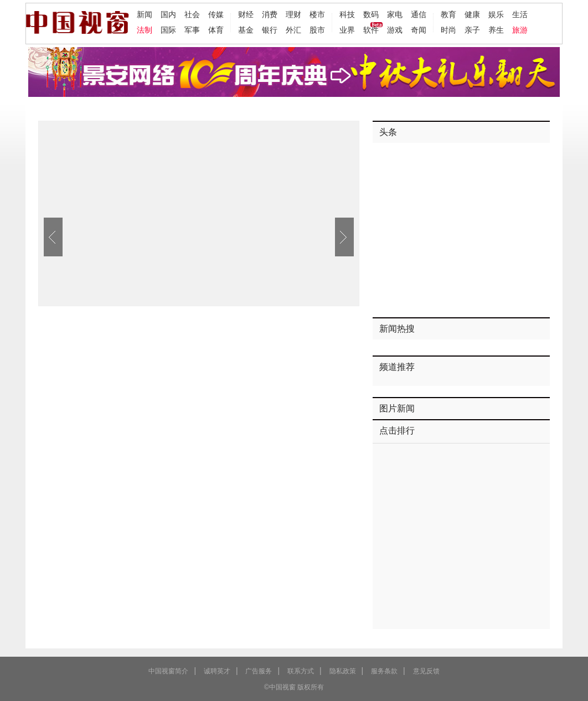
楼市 (317, 14)
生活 (520, 14)
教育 (448, 14)
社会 (192, 14)
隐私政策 (343, 671)
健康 (472, 14)
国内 (168, 14)
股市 (317, 30)
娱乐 (496, 14)
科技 (347, 14)
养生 (496, 30)
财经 (246, 14)
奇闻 (419, 30)
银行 (270, 30)
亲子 (472, 30)
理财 (293, 14)
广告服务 (259, 671)
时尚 (448, 30)
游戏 (395, 30)
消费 (270, 14)
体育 (216, 30)
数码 (371, 14)
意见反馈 (426, 671)
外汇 (293, 30)
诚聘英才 (217, 671)
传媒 (216, 14)
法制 (145, 30)
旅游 (520, 30)
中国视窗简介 (168, 671)
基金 (246, 30)
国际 (168, 30)
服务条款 (384, 671)
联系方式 (301, 671)
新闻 (145, 14)
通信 (419, 14)
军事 (192, 30)
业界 (347, 30)
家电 (395, 14)
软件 (371, 30)
